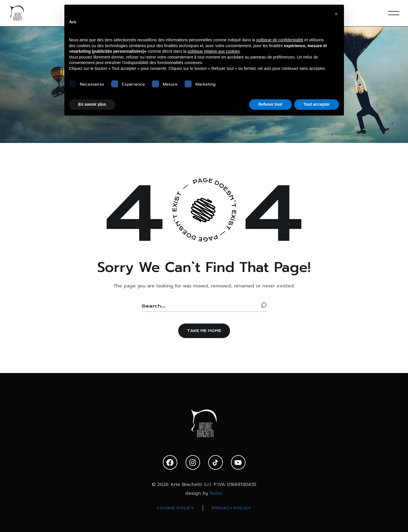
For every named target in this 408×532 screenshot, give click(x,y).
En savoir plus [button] (92, 104)
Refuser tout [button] (270, 104)
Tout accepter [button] (317, 104)
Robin (216, 493)
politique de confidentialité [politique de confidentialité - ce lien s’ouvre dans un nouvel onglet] (280, 40)
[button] (204, 331)
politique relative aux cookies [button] (214, 51)
